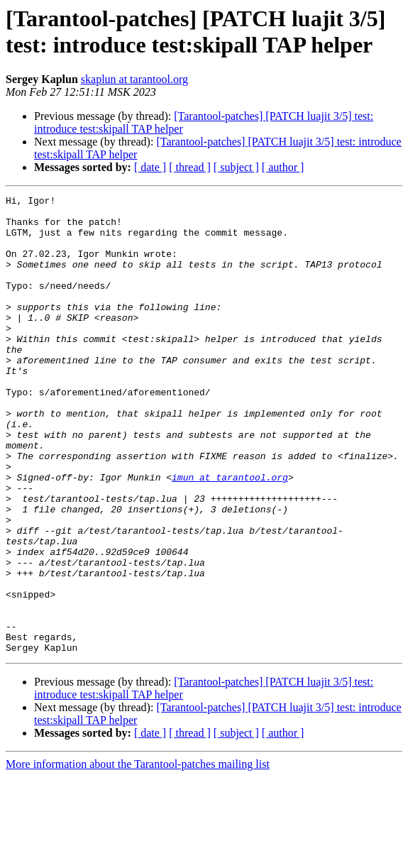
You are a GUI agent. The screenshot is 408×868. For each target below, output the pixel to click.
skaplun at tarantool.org (134, 79)
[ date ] (150, 167)
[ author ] (283, 167)
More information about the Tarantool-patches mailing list (138, 856)
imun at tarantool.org (230, 534)
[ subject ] (236, 167)
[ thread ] (190, 167)
